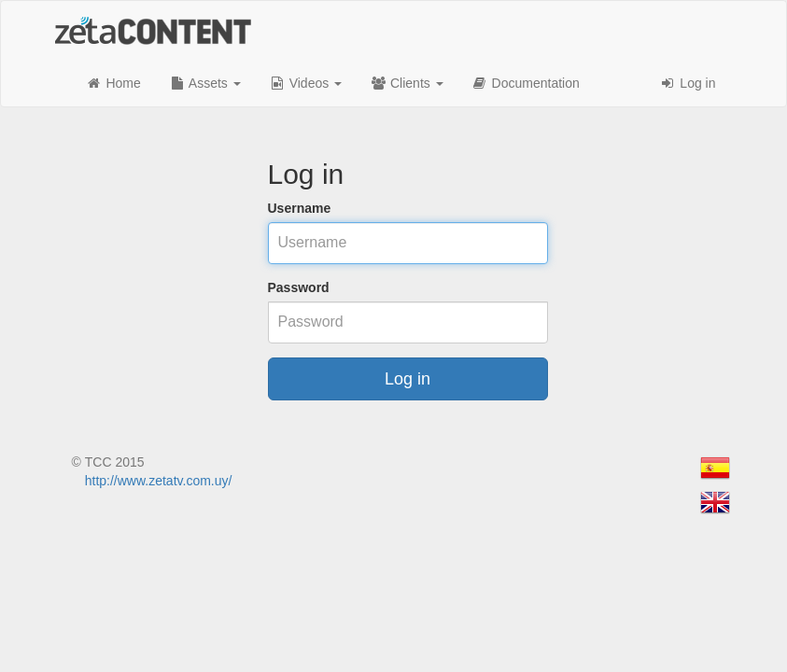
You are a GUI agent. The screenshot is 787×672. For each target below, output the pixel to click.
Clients (407, 83)
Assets (205, 83)
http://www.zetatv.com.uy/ (159, 481)
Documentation (526, 83)
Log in (687, 83)
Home (113, 83)
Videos (305, 83)
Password (299, 287)
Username (300, 208)
